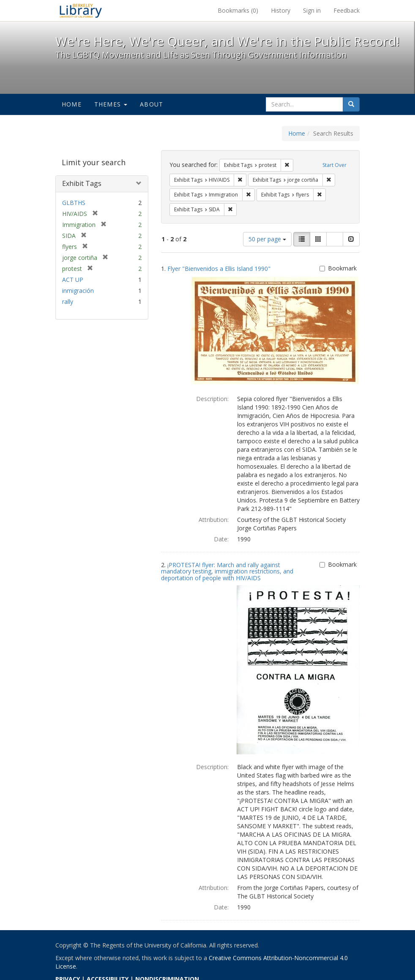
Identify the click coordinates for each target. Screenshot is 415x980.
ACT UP (73, 280)
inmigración (78, 291)
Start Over (334, 165)
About (152, 104)
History (281, 10)
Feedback (347, 10)
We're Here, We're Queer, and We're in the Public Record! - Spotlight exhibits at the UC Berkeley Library (81, 11)
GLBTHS (74, 203)
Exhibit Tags (82, 183)
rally (68, 302)
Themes (111, 104)
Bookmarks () (238, 10)
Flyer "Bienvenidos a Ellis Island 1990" (219, 269)
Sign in (312, 10)
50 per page (267, 239)
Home (72, 104)
